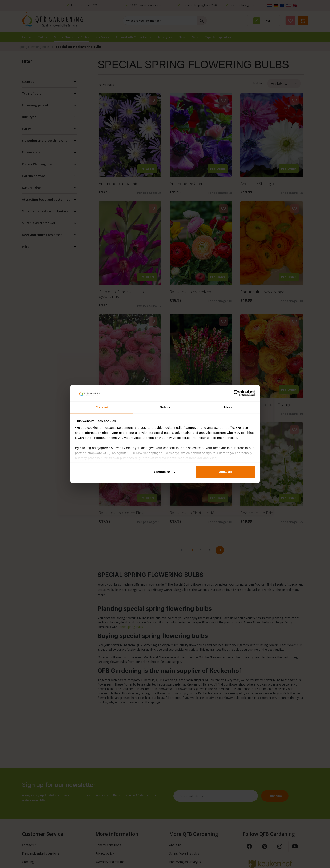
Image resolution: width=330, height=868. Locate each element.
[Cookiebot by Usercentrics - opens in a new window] (237, 393)
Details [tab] (165, 407)
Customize (165, 472)
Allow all (225, 472)
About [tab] (228, 407)
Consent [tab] (102, 407)
